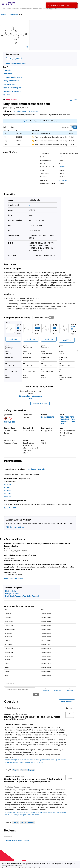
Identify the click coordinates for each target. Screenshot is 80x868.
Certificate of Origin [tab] (36, 469)
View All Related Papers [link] (14, 579)
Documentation (9, 84)
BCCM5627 (8, 490)
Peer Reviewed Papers (12, 88)
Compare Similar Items (12, 77)
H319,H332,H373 (48, 417)
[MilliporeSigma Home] (11, 4)
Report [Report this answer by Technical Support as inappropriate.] (31, 765)
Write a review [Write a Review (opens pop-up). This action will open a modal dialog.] (21, 111)
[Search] (76, 8)
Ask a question (67, 696)
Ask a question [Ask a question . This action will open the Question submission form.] (33, 111)
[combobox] (40, 8)
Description (8, 74)
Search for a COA (10, 508)
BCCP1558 (8, 485)
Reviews (6, 95)
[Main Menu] (3, 4)
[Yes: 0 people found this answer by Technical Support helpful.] (16, 765)
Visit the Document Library (16, 527)
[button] (70, 710)
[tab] (5, 15)
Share (73, 100)
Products (4, 15)
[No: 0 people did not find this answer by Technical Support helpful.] (23, 765)
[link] (10, 683)
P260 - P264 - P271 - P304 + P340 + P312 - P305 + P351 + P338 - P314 (68, 420)
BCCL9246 (8, 493)
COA (10, 58)
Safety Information (11, 81)
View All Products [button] (40, 403)
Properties (7, 70)
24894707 (62, 167)
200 (30, 205)
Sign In (25, 121)
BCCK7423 (8, 496)
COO (18, 58)
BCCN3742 (8, 487)
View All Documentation (16, 63)
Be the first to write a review (18, 836)
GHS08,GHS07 (10, 422)
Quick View (13, 339)
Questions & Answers (12, 91)
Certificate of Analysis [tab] (15, 469)
